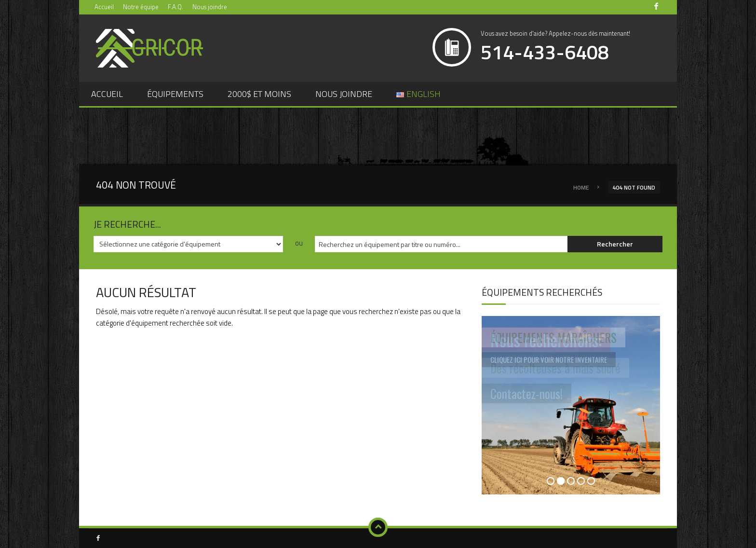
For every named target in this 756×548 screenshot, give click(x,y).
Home (581, 187)
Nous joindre (210, 7)
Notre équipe (141, 7)
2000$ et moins (259, 94)
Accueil (104, 7)
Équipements (175, 94)
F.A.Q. (175, 7)
